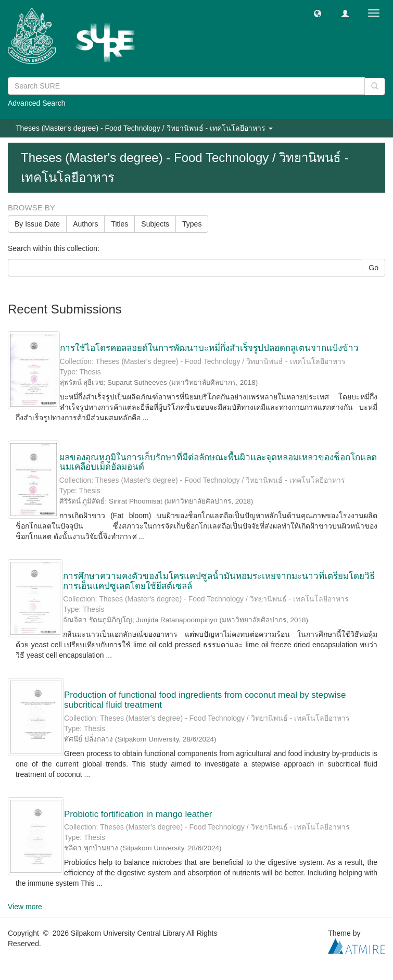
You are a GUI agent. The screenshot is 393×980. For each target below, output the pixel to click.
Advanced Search (37, 103)
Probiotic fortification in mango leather (138, 814)
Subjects (155, 224)
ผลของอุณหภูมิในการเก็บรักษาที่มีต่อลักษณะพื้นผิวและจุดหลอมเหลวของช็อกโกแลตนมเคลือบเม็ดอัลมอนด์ (218, 462)
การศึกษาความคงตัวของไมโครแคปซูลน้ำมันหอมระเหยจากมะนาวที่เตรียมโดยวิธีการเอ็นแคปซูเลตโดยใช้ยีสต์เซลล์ (219, 581)
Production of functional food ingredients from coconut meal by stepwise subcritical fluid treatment (205, 700)
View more (25, 907)
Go (373, 268)
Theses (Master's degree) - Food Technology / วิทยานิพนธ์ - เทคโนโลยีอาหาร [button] (144, 128)
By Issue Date (37, 224)
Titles (119, 224)
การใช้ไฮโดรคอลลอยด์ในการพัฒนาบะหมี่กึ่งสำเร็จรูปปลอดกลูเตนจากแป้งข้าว (209, 348)
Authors (85, 224)
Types (192, 224)
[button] (318, 13)
